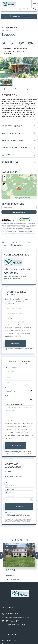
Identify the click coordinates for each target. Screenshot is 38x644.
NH (17, 242)
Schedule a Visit (26, 362)
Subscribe (15, 344)
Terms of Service (23, 453)
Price (6, 482)
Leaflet (13, 198)
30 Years (9, 476)
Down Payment (10, 489)
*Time (6, 396)
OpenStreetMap (24, 198)
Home (4, 242)
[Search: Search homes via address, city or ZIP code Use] (19, 9)
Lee (30, 242)
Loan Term (8, 472)
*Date (6, 387)
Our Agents (16, 279)
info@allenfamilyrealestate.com (16, 617)
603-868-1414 (19, 17)
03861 (6, 245)
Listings (11, 242)
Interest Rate (9, 496)
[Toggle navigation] (35, 2)
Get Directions (19, 212)
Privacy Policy (17, 336)
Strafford (23, 242)
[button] (35, 9)
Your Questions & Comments (14, 404)
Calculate (19, 506)
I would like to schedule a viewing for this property (19, 411)
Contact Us (8, 279)
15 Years (17, 476)
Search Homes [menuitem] (9, 641)
